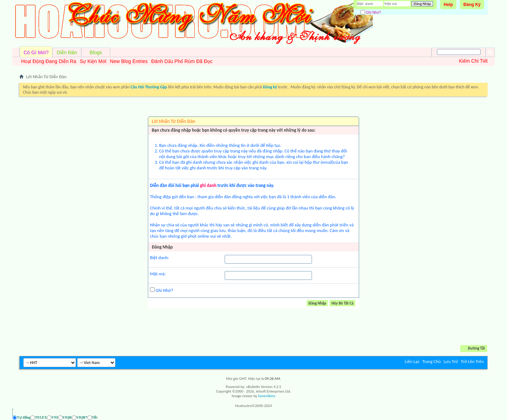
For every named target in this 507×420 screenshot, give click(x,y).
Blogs (96, 52)
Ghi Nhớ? (371, 12)
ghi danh (208, 185)
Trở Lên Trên (472, 361)
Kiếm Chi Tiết (473, 61)
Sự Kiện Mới (93, 61)
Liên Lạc (412, 361)
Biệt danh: (159, 258)
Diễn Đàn (67, 52)
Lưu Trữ (451, 361)
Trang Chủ (431, 361)
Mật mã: (158, 274)
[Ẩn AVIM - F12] (482, 417)
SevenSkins (267, 396)
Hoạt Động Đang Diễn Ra (49, 61)
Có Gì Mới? (36, 52)
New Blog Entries (129, 61)
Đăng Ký (472, 5)
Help (448, 5)
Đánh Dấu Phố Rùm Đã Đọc (182, 61)
